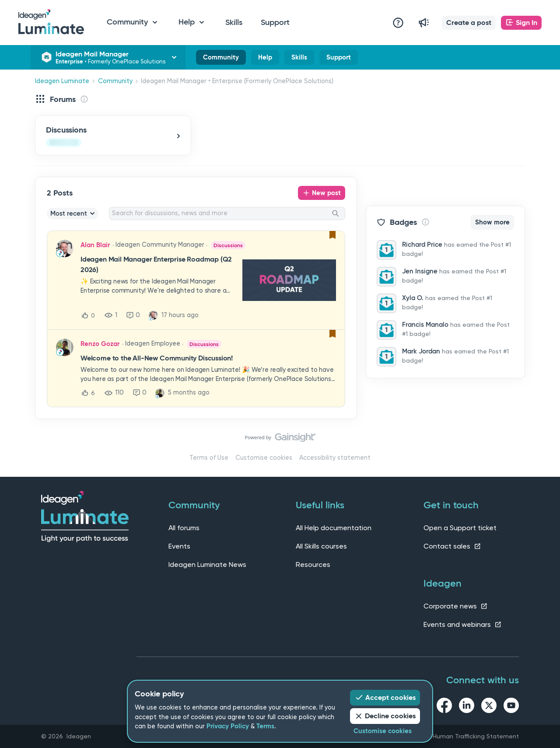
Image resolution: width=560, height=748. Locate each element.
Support (275, 22)
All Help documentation (334, 528)
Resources (313, 564)
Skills (234, 22)
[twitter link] (489, 707)
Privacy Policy (228, 726)
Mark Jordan (421, 351)
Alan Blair (95, 245)
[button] (469, 23)
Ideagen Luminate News (207, 564)
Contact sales (452, 546)
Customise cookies (264, 458)
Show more (492, 222)
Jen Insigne (420, 271)
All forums (184, 528)
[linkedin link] (467, 707)
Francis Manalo (425, 325)
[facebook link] (444, 707)
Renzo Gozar (100, 344)
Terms (265, 726)
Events (179, 546)
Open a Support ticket (460, 528)
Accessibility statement (335, 458)
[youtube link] (511, 707)
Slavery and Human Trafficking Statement (458, 736)
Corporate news (456, 606)
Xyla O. (413, 298)
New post (326, 193)
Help (265, 59)
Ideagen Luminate (62, 81)
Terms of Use (209, 458)
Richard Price (422, 245)
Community (221, 59)
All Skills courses (321, 546)
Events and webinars (463, 624)
